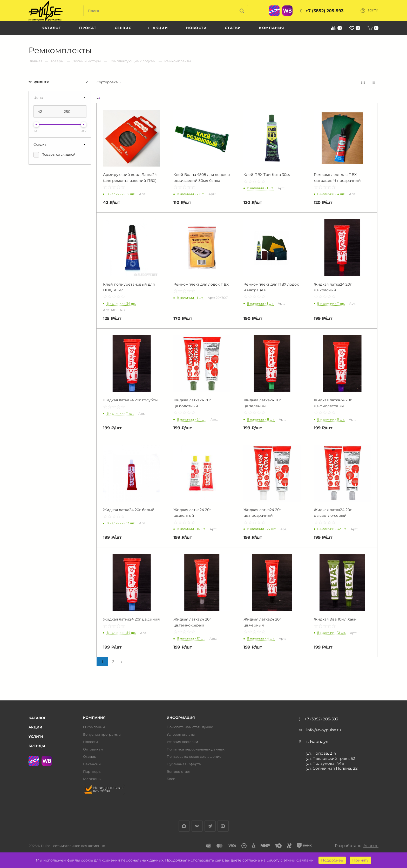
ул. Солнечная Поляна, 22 (332, 768)
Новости (90, 742)
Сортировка (107, 82)
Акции (35, 727)
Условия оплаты (181, 735)
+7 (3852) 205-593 (324, 11)
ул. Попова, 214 (321, 753)
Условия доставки (182, 742)
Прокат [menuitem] (88, 28)
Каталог (37, 718)
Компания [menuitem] (272, 28)
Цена (38, 98)
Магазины (92, 779)
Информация (181, 718)
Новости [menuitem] (196, 28)
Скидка (40, 144)
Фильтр (42, 82)
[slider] (36, 125)
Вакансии (92, 764)
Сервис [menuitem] (123, 28)
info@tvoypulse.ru (324, 730)
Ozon (274, 11)
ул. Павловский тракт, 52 (331, 758)
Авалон (371, 846)
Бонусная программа (102, 735)
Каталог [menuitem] (51, 28)
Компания (94, 718)
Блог (171, 779)
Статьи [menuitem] (233, 28)
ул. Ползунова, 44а (325, 763)
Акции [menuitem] (160, 28)
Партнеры (92, 772)
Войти (373, 11)
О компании (94, 727)
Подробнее (332, 860)
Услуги (36, 736)
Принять (360, 860)
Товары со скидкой (55, 155)
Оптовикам (93, 749)
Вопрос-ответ (179, 772)
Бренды (37, 746)
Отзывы (90, 757)
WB (287, 11)
